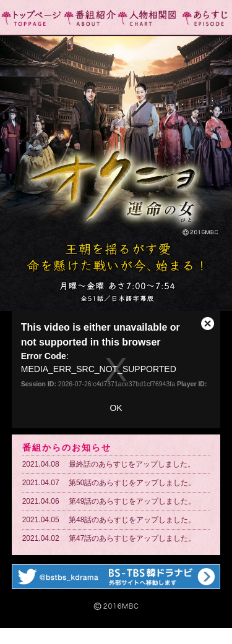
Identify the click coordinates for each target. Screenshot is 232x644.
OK (116, 408)
